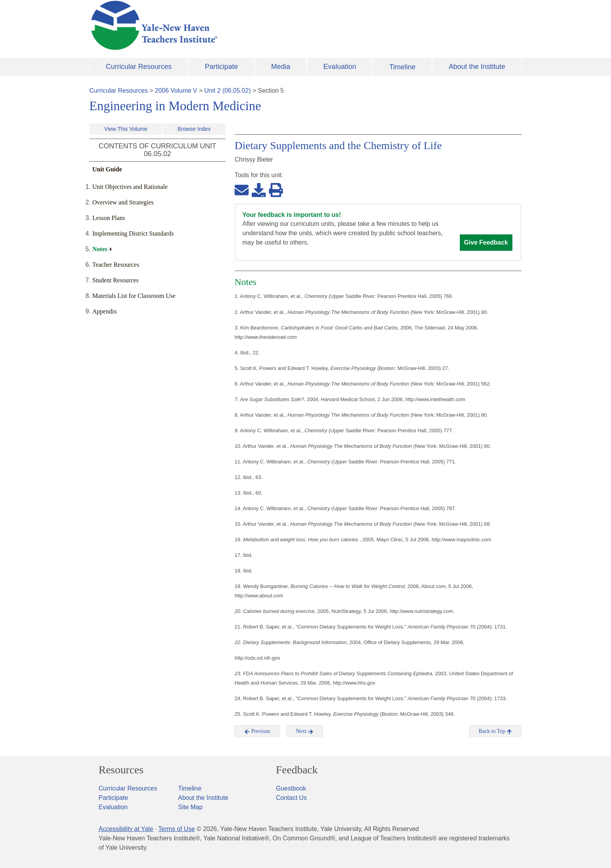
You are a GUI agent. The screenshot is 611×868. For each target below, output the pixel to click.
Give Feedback (486, 242)
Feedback (297, 770)
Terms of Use (177, 829)
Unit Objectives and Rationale (130, 187)
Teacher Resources (116, 265)
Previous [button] (257, 731)
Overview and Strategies (123, 202)
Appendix (105, 311)
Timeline (402, 67)
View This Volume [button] (126, 129)
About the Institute (477, 67)
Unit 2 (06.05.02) (227, 91)
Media (281, 67)
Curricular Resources (139, 67)
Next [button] (305, 731)
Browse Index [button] (194, 129)
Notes (100, 249)
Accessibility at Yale (126, 829)
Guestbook (291, 788)
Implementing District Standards (133, 233)
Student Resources (116, 280)
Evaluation (340, 67)
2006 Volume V (176, 91)
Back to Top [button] (495, 731)
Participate (222, 67)
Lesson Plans (109, 218)
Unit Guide (107, 169)
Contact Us (291, 798)
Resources (121, 770)
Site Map (190, 807)
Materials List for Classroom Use (134, 296)
